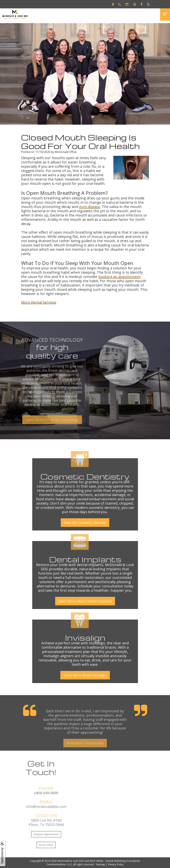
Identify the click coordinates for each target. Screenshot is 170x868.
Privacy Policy (116, 864)
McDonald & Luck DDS (71, 861)
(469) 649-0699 (46, 805)
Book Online (46, 857)
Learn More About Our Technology (40, 420)
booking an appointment (120, 277)
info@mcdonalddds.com (46, 819)
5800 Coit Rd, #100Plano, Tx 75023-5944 (46, 835)
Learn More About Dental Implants (85, 601)
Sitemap (100, 864)
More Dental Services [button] (39, 302)
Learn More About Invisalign (85, 675)
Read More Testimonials (85, 755)
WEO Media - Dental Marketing (108, 861)
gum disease (90, 207)
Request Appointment (46, 847)
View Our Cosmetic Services (85, 523)
